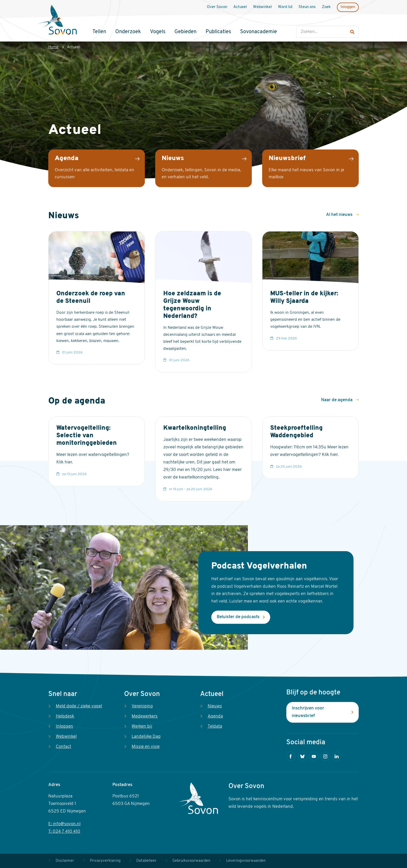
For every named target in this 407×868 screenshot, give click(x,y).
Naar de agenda (337, 400)
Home (53, 47)
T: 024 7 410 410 (64, 832)
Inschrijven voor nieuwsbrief (308, 712)
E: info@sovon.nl (64, 824)
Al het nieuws (340, 215)
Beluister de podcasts (238, 617)
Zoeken (302, 21)
